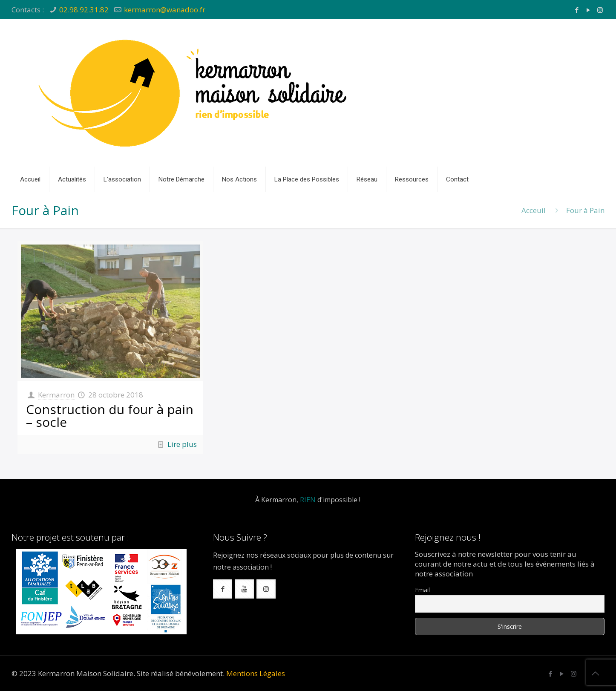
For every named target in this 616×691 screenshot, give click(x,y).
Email (422, 590)
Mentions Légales (256, 673)
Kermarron (56, 395)
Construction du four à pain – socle (110, 416)
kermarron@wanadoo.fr (165, 10)
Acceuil (534, 210)
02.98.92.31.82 (84, 10)
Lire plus (182, 444)
